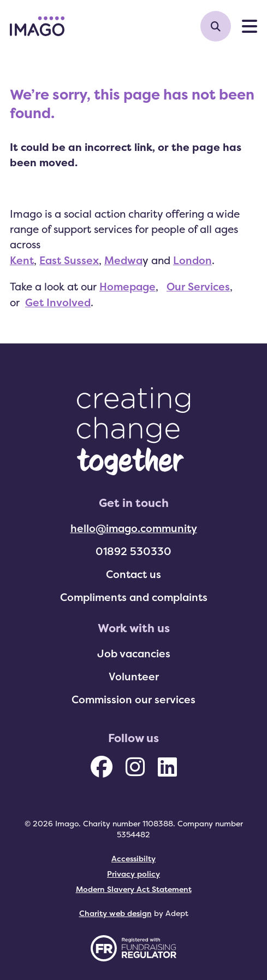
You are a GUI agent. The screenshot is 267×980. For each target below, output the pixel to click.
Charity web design (115, 913)
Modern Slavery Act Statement (134, 889)
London (192, 260)
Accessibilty (133, 858)
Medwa (123, 260)
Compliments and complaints (134, 597)
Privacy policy (133, 874)
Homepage (127, 287)
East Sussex (69, 260)
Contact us (133, 574)
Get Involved (58, 302)
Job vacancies (134, 654)
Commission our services (133, 699)
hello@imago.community (134, 528)
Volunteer (134, 676)
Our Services (198, 287)
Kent (22, 260)
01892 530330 (133, 551)
